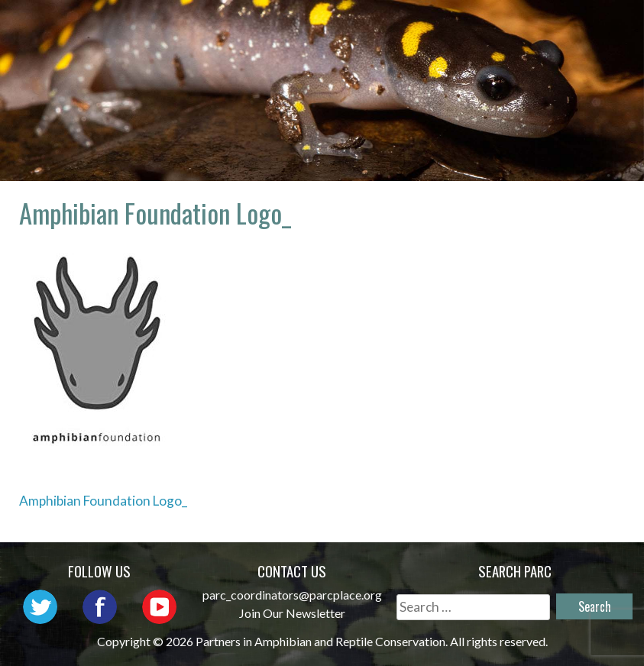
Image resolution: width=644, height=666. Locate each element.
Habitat (411, 49)
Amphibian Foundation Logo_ (103, 501)
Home (290, 27)
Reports (496, 49)
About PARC (378, 27)
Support (583, 49)
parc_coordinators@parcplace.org (292, 595)
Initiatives (313, 49)
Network (481, 27)
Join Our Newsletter (292, 613)
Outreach (577, 27)
